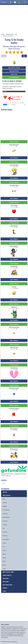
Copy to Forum (14, 74)
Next (24, 56)
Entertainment (6, 517)
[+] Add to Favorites (14, 142)
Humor (4, 543)
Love (4, 547)
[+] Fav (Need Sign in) (14, 77)
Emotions (5, 514)
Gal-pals (5, 525)
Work (4, 561)
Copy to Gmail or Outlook (14, 68)
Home (3, 34)
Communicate (6, 510)
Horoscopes (6, 539)
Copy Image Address (14, 71)
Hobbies (5, 532)
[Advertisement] (14, 19)
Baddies (5, 506)
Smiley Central (10, 34)
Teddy (4, 558)
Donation (4, 474)
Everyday (5, 521)
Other (4, 569)
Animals (5, 503)
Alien (4, 499)
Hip (16, 34)
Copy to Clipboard (14, 158)
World (4, 565)
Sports (4, 554)
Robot (4, 550)
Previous (4, 56)
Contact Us (14, 642)
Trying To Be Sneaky (8, 36)
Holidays (5, 536)
